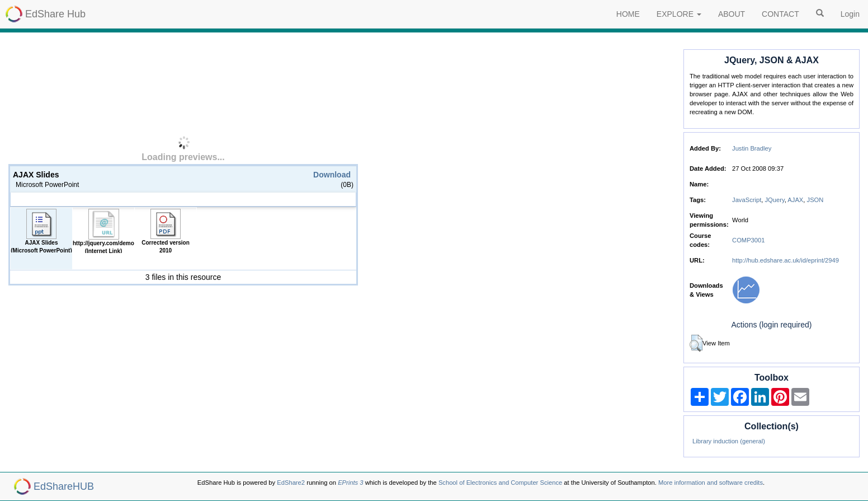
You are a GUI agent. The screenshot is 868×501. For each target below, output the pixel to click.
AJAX (795, 200)
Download (332, 175)
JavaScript (747, 200)
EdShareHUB (64, 486)
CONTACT (780, 14)
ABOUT (732, 14)
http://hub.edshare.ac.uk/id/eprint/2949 (786, 260)
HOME (628, 14)
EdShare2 (291, 483)
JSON (815, 200)
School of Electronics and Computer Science (500, 483)
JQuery (775, 200)
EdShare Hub (55, 14)
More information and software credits (711, 483)
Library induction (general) (729, 441)
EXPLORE (679, 14)
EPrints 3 (350, 483)
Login (850, 14)
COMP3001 (748, 240)
